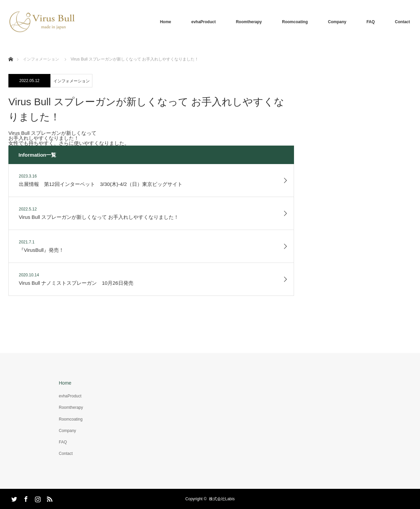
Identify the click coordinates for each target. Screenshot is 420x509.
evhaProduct (203, 22)
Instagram (37, 498)
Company (337, 22)
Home (165, 22)
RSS (49, 498)
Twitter (13, 498)
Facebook (25, 498)
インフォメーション (72, 81)
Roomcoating (295, 22)
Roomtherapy (249, 22)
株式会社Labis (222, 499)
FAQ (371, 22)
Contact (402, 22)
